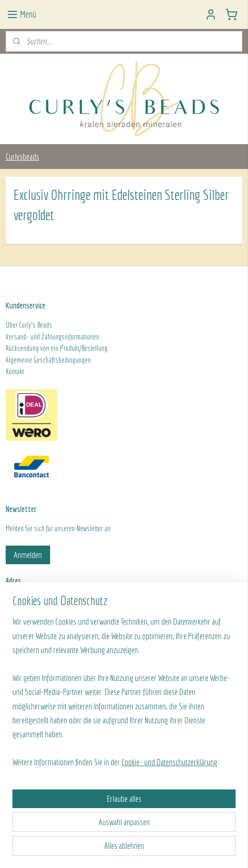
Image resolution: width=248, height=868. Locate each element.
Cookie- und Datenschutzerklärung (169, 762)
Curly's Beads (36, 325)
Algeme (15, 360)
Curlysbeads (22, 156)
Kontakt (15, 371)
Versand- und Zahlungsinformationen (52, 337)
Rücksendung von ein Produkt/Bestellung (57, 348)
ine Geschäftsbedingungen (58, 360)
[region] (124, 696)
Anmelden (28, 555)
